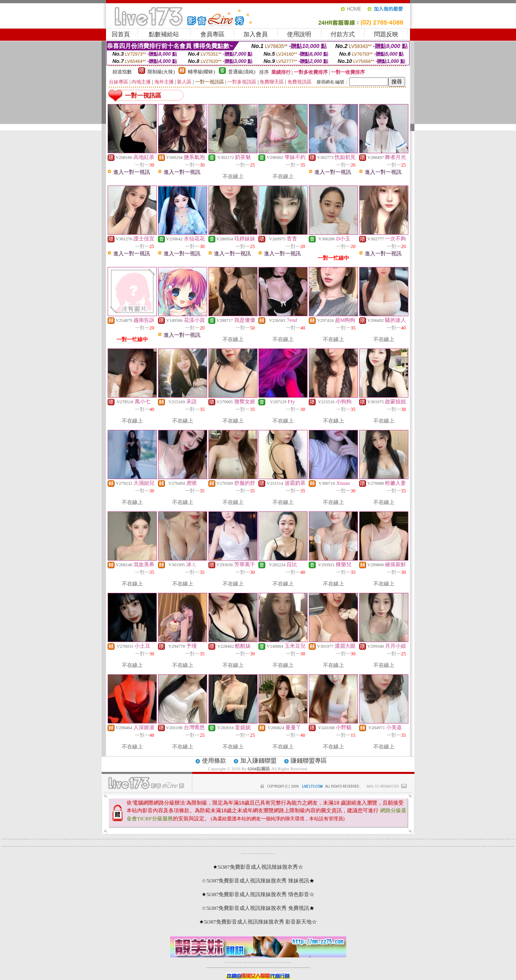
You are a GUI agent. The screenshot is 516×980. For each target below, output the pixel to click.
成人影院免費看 (334, 839)
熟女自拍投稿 (416, 839)
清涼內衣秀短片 (324, 846)
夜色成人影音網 (207, 846)
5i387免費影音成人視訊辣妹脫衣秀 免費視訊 (258, 908)
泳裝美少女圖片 (492, 839)
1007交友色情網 (221, 846)
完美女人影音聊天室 (231, 839)
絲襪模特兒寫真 (19, 846)
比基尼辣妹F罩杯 (440, 839)
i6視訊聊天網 (214, 839)
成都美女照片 (479, 846)
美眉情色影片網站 (44, 839)
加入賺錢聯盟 (258, 761)
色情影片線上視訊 (390, 839)
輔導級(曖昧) (202, 72)
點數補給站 (164, 34)
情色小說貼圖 (398, 839)
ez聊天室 (368, 846)
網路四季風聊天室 (350, 846)
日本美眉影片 (504, 839)
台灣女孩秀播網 (271, 962)
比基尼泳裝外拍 (257, 846)
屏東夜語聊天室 (281, 839)
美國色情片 (260, 854)
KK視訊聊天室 (303, 839)
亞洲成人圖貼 (359, 839)
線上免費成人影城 (98, 846)
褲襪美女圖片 (425, 846)
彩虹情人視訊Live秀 (196, 839)
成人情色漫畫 (341, 839)
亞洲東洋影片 (180, 846)
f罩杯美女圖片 (458, 839)
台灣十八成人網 (205, 839)
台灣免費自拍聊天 (236, 962)
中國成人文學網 (254, 854)
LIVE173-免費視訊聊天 (241, 962)
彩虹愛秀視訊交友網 (228, 846)
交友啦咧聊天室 (75, 839)
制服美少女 (413, 846)
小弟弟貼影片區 (18, 839)
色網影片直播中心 (429, 846)
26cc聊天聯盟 (186, 839)
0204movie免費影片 (25, 839)
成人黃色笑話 (101, 846)
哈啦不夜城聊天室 (40, 846)
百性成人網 (163, 839)
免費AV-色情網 (165, 846)
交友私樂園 (123, 846)
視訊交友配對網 (268, 839)
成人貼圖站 (208, 839)
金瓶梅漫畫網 (282, 846)
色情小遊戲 (220, 839)
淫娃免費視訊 (476, 846)
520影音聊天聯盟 (235, 839)
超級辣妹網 (48, 846)
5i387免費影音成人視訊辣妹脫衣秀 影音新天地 (258, 922)
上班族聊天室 (127, 839)
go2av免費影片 (444, 846)
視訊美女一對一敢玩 (33, 839)
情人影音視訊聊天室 (398, 846)
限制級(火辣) (161, 72)
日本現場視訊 (383, 839)
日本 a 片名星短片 (436, 839)
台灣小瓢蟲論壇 (432, 839)
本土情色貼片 (266, 846)
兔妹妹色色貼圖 (88, 839)
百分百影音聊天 (300, 839)
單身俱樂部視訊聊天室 (94, 846)
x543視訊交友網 (335, 846)
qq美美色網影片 (507, 846)
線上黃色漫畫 (479, 839)
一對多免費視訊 (452, 839)
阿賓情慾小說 (475, 839)
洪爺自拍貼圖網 (21, 839)
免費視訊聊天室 (9, 839)
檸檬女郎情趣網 (299, 846)
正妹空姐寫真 (426, 839)
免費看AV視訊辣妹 (260, 839)
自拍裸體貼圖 (5, 846)
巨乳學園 (338, 846)
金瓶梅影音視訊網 (65, 839)
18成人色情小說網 (331, 846)
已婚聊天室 (370, 846)
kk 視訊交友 (456, 839)
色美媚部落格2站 (105, 846)
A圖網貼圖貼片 (159, 846)
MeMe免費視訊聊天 (289, 962)
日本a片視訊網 (138, 839)
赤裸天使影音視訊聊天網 (119, 846)
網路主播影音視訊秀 (121, 839)
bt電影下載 (257, 854)
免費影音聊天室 (29, 839)
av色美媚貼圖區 (482, 839)
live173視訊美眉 (85, 839)
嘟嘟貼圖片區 (313, 846)
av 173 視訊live (260, 962)
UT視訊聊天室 (293, 839)
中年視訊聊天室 (75, 846)
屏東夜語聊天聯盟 (354, 846)
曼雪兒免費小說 (232, 846)
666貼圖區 (486, 846)
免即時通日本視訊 (419, 839)
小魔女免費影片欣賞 (421, 846)
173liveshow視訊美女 (146, 839)
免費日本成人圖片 (37, 839)
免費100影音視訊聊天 (289, 839)
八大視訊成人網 (324, 839)
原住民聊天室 (318, 839)
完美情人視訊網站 (23, 846)
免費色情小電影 (109, 839)
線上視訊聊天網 (441, 846)
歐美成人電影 (350, 839)
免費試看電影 (250, 846)
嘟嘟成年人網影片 (183, 846)
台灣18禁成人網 (469, 846)
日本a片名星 (48, 839)
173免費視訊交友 (252, 962)
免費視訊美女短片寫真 (378, 846)
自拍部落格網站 (243, 846)
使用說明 (299, 34)
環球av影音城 (169, 846)
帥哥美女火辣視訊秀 (394, 839)
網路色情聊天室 (267, 854)
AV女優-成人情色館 (126, 846)
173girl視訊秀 (264, 962)
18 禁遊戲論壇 (197, 846)
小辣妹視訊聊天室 (284, 839)
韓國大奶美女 (368, 839)
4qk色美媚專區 (504, 846)
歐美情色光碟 (113, 839)
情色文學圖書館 (485, 839)
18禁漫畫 (63, 846)
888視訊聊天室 (462, 839)
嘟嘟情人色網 (458, 846)
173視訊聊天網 (214, 846)
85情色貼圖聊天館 (155, 846)
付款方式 (343, 34)
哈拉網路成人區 (273, 846)
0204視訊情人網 (217, 839)
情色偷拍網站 (78, 839)
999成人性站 (111, 846)
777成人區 (124, 839)
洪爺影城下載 (41, 839)
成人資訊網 (152, 846)
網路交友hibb (422, 839)
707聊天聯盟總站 (167, 839)
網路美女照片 (210, 839)
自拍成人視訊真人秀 (372, 839)
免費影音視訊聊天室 (433, 846)
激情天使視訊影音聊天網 (272, 839)
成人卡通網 (200, 846)
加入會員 (256, 34)
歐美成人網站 (187, 846)
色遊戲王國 (311, 846)
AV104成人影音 (210, 846)
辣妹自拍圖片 (344, 839)
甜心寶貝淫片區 (251, 854)
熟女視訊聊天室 (224, 839)
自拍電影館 (365, 839)
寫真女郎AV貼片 (15, 846)
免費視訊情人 (247, 839)
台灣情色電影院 (472, 839)
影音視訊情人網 (264, 839)
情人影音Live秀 (26, 846)
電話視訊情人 (380, 839)
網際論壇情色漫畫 (160, 839)
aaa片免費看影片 (270, 854)
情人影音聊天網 (365, 846)
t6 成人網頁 (72, 846)
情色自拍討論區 (338, 839)
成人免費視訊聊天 (285, 962)
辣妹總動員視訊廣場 (201, 839)
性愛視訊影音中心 (11, 846)
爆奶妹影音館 (362, 839)
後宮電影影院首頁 (448, 839)
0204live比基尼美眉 (512, 846)
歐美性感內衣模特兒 (437, 846)
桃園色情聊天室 (131, 839)
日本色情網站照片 (193, 846)
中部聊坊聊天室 (341, 846)
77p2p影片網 (296, 846)
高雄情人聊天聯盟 (36, 846)
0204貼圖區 (259, 769)
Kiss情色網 (321, 839)
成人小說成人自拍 (54, 839)
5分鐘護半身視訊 (507, 839)
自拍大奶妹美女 (330, 839)
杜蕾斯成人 (269, 846)
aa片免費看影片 (260, 846)
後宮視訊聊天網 (189, 839)
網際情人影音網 (130, 846)
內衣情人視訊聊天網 (500, 839)
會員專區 (212, 34)
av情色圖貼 (149, 839)
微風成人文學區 (405, 839)
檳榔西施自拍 (51, 839)
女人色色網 (90, 846)
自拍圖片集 (81, 839)
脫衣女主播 (162, 846)
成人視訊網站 (102, 839)
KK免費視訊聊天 (227, 839)
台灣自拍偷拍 (15, 839)
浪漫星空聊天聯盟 (69, 846)
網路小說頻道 (253, 846)
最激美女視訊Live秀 (86, 846)
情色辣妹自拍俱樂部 (376, 839)
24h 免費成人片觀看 (409, 839)
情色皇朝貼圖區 (307, 839)
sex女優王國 (498, 846)
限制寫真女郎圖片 (320, 846)
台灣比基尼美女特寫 (82, 846)
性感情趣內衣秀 (311, 839)
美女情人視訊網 (391, 846)
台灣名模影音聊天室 (45, 846)
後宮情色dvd (347, 839)
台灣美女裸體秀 (275, 962)
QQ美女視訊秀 (138, 846)
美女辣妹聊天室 (250, 839)
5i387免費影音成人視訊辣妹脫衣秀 (258, 867)
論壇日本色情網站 (462, 846)
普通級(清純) (242, 72)
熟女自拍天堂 (264, 846)
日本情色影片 (412, 839)
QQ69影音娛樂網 (285, 846)
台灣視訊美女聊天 (410, 846)
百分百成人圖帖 (263, 854)
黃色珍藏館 (108, 846)
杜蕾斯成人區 (356, 839)
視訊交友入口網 (257, 839)
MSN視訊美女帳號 (171, 839)
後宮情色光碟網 (483, 846)
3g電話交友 (78, 846)
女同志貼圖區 (469, 839)
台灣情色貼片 (190, 846)
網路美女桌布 (451, 846)
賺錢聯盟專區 (309, 761)
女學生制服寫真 (141, 839)
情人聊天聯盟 (253, 839)
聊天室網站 (66, 846)
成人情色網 (492, 846)
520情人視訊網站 (182, 839)
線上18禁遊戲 (235, 846)
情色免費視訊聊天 (256, 962)
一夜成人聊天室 (489, 846)
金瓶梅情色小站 (58, 839)
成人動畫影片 (289, 846)
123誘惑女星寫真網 (239, 846)
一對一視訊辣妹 (328, 846)
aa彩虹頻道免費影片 (117, 839)
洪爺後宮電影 (69, 839)
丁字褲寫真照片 (292, 846)
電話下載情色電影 (296, 839)
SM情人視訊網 (373, 846)
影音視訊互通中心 (145, 846)
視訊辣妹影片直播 (106, 839)
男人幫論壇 (274, 854)
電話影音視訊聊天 (239, 839)
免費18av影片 (230, 962)
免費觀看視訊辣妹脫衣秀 (345, 846)
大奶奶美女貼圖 (92, 839)
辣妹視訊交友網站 (394, 846)
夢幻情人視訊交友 (134, 846)
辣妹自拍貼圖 (233, 962)
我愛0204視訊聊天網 (59, 846)
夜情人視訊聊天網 (114, 846)
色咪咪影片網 (193, 839)
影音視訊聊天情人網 (314, 839)
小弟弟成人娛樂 (489, 839)
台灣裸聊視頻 (278, 962)
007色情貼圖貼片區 (51, 846)
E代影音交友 (511, 839)
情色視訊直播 (387, 846)
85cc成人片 (495, 846)
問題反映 (386, 34)
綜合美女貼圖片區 (473, 846)
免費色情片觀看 (224, 846)
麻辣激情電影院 (176, 846)
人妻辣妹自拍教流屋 (172, 846)
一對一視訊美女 (175, 839)
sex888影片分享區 (455, 846)
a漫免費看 (11, 839)
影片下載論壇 (448, 846)
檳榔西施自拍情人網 (277, 839)
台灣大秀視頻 (281, 962)
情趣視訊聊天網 (203, 846)
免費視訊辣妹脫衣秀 (99, 839)
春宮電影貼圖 (276, 846)
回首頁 (121, 34)
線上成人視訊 (95, 839)
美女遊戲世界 (501, 846)
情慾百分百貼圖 (55, 846)
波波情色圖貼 (353, 839)
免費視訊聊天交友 (246, 962)
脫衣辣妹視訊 (381, 846)
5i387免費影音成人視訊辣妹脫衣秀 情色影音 (258, 894)
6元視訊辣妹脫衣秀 (406, 846)
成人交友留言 (302, 846)
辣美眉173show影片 (444, 839)
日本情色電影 (8, 846)
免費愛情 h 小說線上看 (417, 846)
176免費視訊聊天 (268, 962)
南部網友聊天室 (357, 846)
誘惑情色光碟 (33, 846)
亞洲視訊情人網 (217, 846)
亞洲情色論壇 (30, 846)
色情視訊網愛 (402, 846)
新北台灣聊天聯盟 (243, 839)
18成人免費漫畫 (247, 846)
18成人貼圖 (384, 846)
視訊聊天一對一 (226, 962)
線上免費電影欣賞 (496, 839)
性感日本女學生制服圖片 (307, 846)
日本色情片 (248, 854)
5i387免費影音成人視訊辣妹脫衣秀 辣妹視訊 (258, 881)
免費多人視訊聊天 (134, 839)
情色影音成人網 (61, 839)
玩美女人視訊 (429, 839)
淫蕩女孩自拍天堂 (149, 846)
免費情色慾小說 (317, 846)
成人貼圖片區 (245, 854)
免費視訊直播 (249, 962)
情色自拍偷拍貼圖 (153, 839)
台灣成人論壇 (279, 846)
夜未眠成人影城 (465, 846)
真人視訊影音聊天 (178, 839)
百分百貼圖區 (72, 839)
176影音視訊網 (465, 839)
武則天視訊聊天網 (387, 839)
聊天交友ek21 (157, 839)
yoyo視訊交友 (401, 839)
